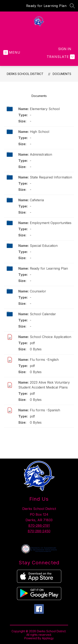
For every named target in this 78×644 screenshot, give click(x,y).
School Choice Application (51, 337)
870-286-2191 (39, 526)
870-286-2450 (39, 531)
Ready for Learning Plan (46, 6)
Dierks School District (25, 74)
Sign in (65, 49)
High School (40, 132)
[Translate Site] (60, 57)
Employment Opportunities (51, 223)
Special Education (44, 246)
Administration (41, 154)
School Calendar (43, 314)
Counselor (38, 291)
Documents (62, 74)
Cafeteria (37, 200)
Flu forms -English (44, 360)
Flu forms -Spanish (45, 410)
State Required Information (51, 177)
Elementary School (45, 109)
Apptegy (48, 638)
